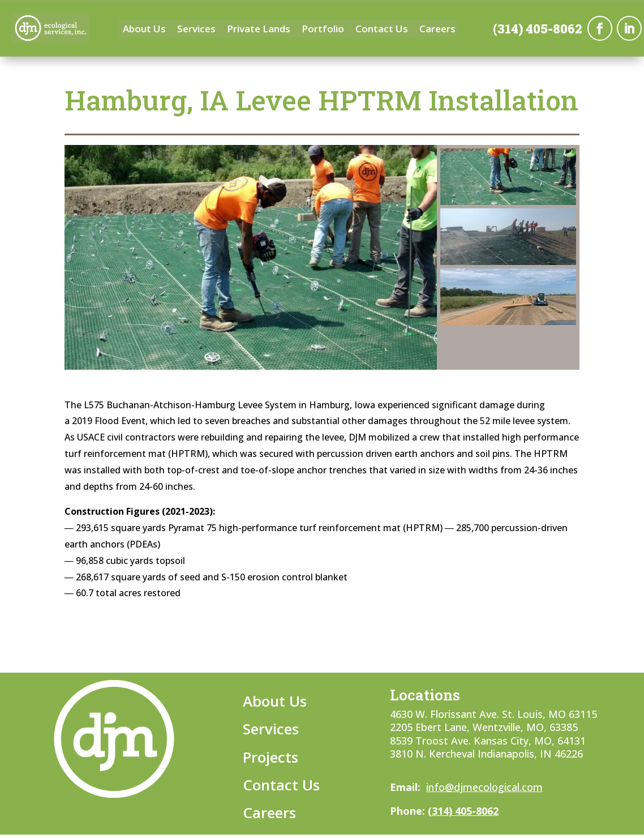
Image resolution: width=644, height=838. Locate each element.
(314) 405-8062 (538, 29)
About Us (144, 30)
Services (196, 30)
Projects (271, 757)
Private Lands (259, 30)
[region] (322, 258)
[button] (508, 177)
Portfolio (323, 30)
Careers (437, 30)
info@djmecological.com (484, 787)
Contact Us (382, 30)
